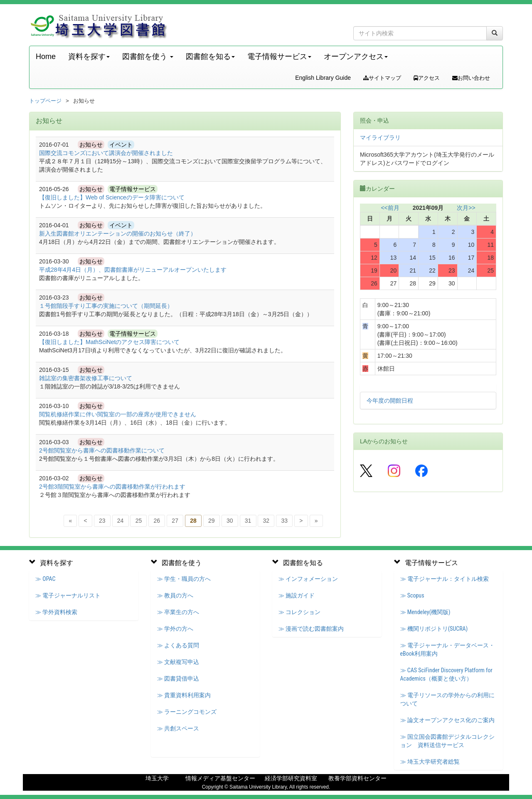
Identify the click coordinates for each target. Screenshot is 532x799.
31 (248, 521)
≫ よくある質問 (178, 645)
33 (284, 521)
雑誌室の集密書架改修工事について (86, 378)
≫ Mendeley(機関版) (425, 612)
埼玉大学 (157, 778)
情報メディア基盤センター (220, 778)
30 (230, 521)
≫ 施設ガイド (297, 595)
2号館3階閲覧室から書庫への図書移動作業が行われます (112, 487)
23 (102, 521)
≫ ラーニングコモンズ (187, 712)
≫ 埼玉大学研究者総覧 (430, 762)
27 (175, 521)
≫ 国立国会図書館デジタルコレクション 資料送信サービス (447, 741)
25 (139, 521)
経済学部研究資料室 (291, 778)
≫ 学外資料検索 (56, 612)
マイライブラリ (380, 138)
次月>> (466, 208)
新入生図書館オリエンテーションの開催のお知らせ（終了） (118, 234)
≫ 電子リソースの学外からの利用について (447, 699)
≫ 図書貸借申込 (178, 679)
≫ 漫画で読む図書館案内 (311, 629)
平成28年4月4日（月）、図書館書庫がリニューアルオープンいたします (133, 270)
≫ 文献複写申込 (178, 662)
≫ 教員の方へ (175, 595)
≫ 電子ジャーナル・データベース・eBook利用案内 (447, 649)
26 (157, 521)
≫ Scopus (412, 595)
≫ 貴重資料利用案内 (184, 695)
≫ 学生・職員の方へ (184, 579)
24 (121, 521)
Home (46, 57)
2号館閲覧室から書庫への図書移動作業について (102, 450)
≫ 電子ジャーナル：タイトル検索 (445, 579)
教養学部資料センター (357, 778)
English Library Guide (323, 78)
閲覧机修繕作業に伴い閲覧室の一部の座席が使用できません (118, 414)
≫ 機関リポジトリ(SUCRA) (434, 629)
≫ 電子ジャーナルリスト (68, 595)
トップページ (45, 101)
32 (266, 521)
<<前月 (390, 208)
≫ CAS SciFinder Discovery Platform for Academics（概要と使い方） (446, 674)
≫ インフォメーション (308, 579)
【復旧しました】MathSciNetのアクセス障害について (109, 342)
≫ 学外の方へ (175, 629)
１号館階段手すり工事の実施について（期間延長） (106, 306)
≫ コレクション (299, 612)
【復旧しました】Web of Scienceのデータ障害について (112, 197)
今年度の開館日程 (390, 401)
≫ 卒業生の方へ (178, 612)
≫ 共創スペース (178, 728)
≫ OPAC (45, 579)
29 (212, 521)
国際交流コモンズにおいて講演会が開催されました (106, 153)
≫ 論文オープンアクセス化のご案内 (447, 720)
